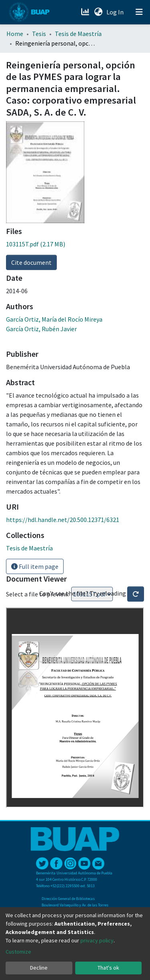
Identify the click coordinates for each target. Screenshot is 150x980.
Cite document (31, 262)
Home (15, 34)
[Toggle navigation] (139, 12)
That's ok (108, 968)
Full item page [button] (35, 566)
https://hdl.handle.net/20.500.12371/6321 (63, 520)
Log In (116, 12)
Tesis (39, 34)
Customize (18, 952)
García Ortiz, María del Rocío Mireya (54, 319)
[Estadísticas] (86, 12)
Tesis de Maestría (78, 34)
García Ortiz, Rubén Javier (41, 329)
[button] (98, 12)
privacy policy (97, 940)
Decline (39, 968)
